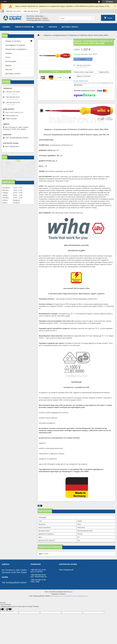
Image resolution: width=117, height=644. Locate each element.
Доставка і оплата (70, 27)
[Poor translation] (9, 609)
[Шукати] (92, 18)
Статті (8, 57)
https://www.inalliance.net (14, 112)
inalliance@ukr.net (12, 116)
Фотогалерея (11, 61)
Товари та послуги (23, 27)
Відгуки (8, 65)
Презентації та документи (16, 49)
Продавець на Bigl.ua (58, 594)
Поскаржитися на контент (61, 596)
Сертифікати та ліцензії (15, 45)
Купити (83, 59)
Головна (6, 27)
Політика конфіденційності (79, 596)
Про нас (40, 27)
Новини (8, 53)
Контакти (53, 27)
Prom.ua (70, 592)
